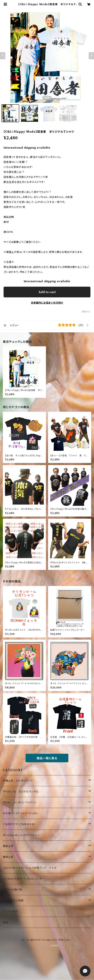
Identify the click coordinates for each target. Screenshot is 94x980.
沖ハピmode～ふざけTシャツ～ (21, 835)
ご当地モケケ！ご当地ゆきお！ (19, 824)
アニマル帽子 (10, 911)
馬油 (6, 922)
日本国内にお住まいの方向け (47, 303)
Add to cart (47, 292)
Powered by (47, 946)
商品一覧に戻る (47, 758)
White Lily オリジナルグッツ (20, 802)
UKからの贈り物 (12, 890)
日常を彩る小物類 (13, 901)
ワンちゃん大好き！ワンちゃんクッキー (23, 879)
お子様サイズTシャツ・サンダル (20, 813)
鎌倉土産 (8, 846)
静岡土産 (8, 857)
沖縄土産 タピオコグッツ (18, 781)
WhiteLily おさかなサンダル (21, 792)
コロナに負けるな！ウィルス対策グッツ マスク (30, 868)
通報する (86, 312)
